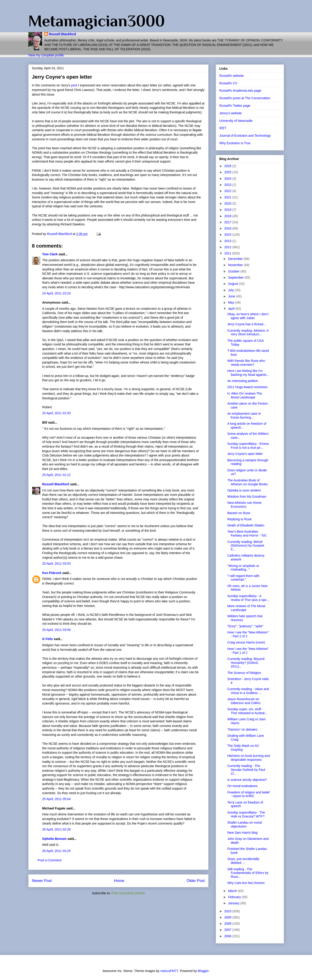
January (234, 903)
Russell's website (232, 76)
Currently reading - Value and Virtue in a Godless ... (248, 691)
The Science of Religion (244, 673)
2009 (228, 917)
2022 (228, 191)
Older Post (196, 881)
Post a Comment (50, 860)
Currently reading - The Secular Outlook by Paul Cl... (246, 770)
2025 (228, 172)
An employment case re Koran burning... (244, 415)
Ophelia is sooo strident (244, 490)
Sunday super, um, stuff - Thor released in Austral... (247, 711)
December (236, 259)
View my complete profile (46, 55)
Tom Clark (50, 254)
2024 (228, 179)
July (231, 290)
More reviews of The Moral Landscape (246, 608)
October (234, 271)
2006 (228, 936)
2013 (228, 241)
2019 (228, 210)
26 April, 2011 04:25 (57, 851)
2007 (228, 930)
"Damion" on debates (242, 729)
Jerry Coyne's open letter (245, 454)
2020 (228, 203)
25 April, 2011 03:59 (57, 630)
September (236, 278)
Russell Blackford (62, 34)
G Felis (48, 639)
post (74, 85)
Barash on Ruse (239, 513)
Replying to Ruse (239, 519)
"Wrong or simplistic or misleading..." (243, 568)
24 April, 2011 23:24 (57, 293)
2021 (228, 197)
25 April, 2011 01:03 (57, 413)
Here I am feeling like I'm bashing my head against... (248, 373)
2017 (228, 222)
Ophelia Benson (55, 839)
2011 (228, 253)
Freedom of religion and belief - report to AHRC (248, 794)
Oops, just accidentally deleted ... (243, 861)
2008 (228, 924)
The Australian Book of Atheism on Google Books (247, 482)
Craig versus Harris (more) (246, 642)
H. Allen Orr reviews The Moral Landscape (244, 395)
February (235, 897)
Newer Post (42, 881)
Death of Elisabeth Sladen (246, 525)
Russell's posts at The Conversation (245, 98)
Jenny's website (231, 113)
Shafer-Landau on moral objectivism (244, 824)
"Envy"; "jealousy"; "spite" (245, 626)
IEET (223, 128)
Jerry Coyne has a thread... (247, 324)
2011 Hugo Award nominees (247, 387)
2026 (228, 166)
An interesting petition (243, 381)
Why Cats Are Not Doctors (246, 883)
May (232, 302)
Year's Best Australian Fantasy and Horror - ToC (247, 533)
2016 (228, 228)
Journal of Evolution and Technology (245, 136)
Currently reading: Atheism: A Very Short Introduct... (248, 332)
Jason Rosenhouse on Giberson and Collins (244, 701)
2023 (228, 185)
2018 (228, 216)
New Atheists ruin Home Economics (244, 505)
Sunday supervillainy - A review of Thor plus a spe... (248, 598)
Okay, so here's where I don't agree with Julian (248, 316)
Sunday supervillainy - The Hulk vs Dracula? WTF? (246, 814)
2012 (228, 247)
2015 (228, 235)
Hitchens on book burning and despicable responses (248, 758)
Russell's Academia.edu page (240, 91)
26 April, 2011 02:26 (57, 829)
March (233, 891)
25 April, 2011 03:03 (57, 563)
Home (119, 881)
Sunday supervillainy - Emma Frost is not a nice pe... (248, 446)
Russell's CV (228, 83)
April (232, 309)
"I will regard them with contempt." (243, 578)
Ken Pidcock (52, 573)
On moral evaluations (242, 786)
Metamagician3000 (97, 21)
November (236, 265)
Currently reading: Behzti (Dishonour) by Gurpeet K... (246, 546)
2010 (228, 911)
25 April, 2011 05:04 (57, 799)
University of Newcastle (236, 121)
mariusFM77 (169, 971)
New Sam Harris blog (242, 833)
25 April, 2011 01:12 (57, 475)
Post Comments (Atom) (128, 893)
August (233, 284)
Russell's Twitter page (235, 106)
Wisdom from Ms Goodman (247, 497)
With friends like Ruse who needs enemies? (246, 363)
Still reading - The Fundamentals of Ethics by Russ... (248, 873)
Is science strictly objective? (247, 780)
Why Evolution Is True (235, 143)
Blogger (203, 971)
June (232, 296)
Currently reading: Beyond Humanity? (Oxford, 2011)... (246, 663)
